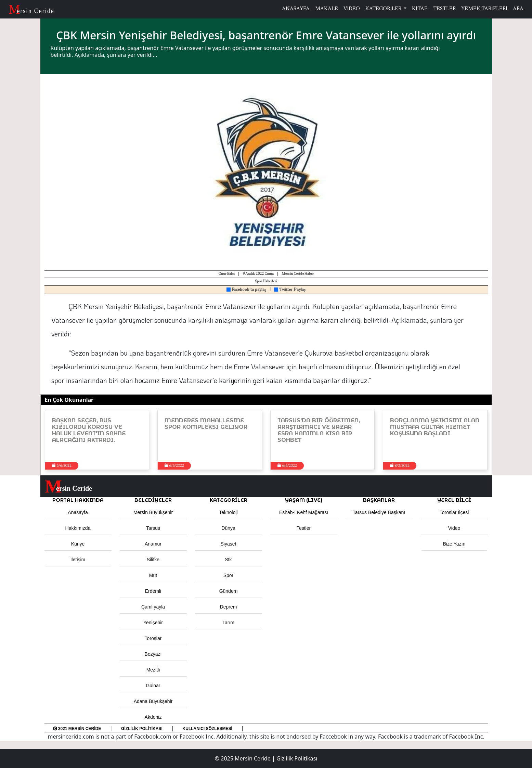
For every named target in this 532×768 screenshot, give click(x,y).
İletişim (78, 560)
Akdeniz (153, 717)
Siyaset (229, 544)
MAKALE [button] (327, 9)
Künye (78, 544)
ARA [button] (518, 9)
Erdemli (153, 591)
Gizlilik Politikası (142, 729)
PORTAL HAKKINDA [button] (78, 500)
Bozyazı (153, 654)
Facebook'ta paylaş (246, 290)
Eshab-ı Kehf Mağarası (304, 512)
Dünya (228, 528)
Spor (229, 575)
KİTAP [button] (420, 9)
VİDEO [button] (352, 9)
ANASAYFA (296, 9)
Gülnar (153, 686)
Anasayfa (78, 512)
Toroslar (153, 638)
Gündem (229, 591)
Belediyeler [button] (153, 500)
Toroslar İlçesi (454, 512)
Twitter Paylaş (290, 290)
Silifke (153, 560)
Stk (228, 560)
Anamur (153, 544)
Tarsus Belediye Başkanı (379, 512)
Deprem (229, 607)
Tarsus (153, 528)
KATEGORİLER (384, 9)
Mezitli (153, 670)
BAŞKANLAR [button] (379, 500)
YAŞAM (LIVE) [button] (304, 500)
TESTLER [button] (444, 9)
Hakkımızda (78, 528)
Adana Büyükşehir (153, 701)
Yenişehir (153, 623)
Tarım (228, 623)
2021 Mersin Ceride (77, 729)
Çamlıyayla (153, 607)
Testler (304, 528)
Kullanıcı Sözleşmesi (207, 729)
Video (454, 528)
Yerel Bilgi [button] (454, 500)
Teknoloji (228, 512)
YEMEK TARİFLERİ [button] (484, 9)
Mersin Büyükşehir (153, 512)
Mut (153, 575)
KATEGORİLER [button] (229, 500)
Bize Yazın (454, 544)
